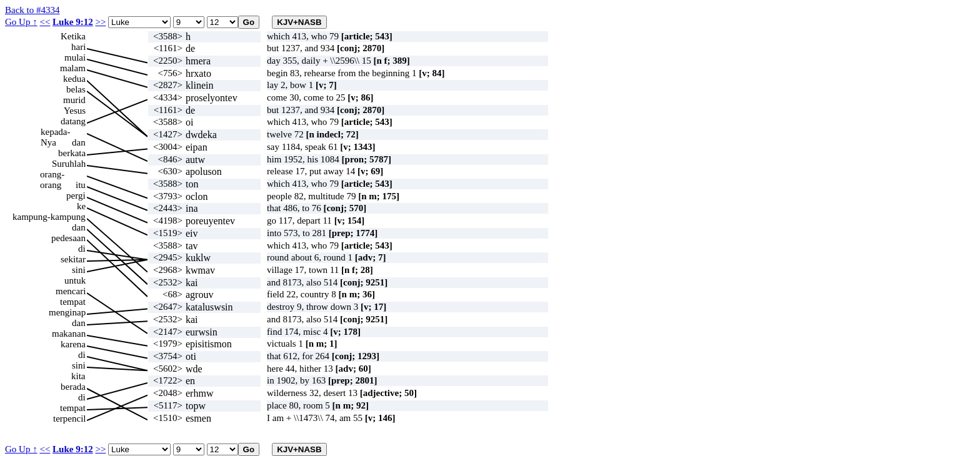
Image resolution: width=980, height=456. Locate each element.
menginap (67, 312)
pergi (76, 196)
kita (78, 376)
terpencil (69, 419)
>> (100, 22)
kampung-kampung (49, 217)
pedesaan (68, 238)
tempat (73, 302)
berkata (72, 153)
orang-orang (52, 175)
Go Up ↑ (21, 22)
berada (73, 387)
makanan (69, 334)
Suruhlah (69, 164)
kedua (74, 79)
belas (76, 89)
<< (45, 22)
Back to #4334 (32, 10)
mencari (71, 291)
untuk (75, 280)
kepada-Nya (55, 132)
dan (79, 142)
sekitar (73, 259)
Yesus (75, 111)
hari (78, 47)
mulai (75, 57)
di (82, 249)
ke (81, 206)
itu (81, 185)
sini (79, 270)
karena (73, 344)
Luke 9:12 (73, 22)
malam (73, 68)
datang (73, 121)
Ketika (73, 36)
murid (74, 100)
